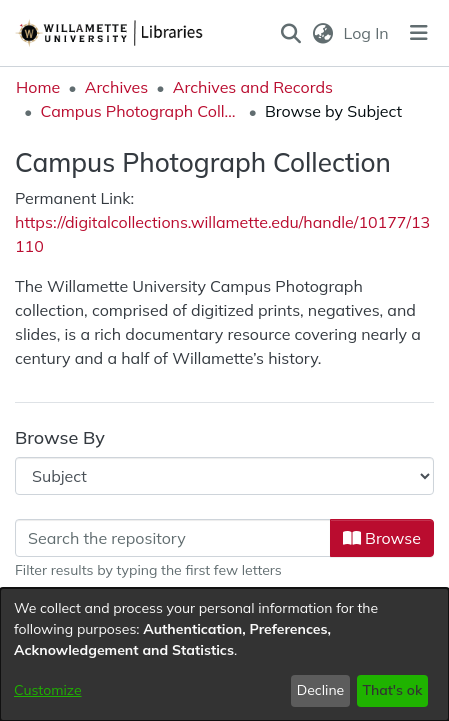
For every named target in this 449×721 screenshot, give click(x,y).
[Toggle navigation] (419, 33)
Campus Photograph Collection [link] (140, 111)
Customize (48, 690)
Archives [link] (117, 87)
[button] (291, 33)
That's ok (392, 690)
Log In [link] (367, 33)
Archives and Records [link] (253, 87)
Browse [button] (382, 538)
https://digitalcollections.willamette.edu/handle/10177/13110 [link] (222, 234)
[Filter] (173, 538)
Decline (321, 690)
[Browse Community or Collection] (224, 476)
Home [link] (38, 87)
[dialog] (224, 654)
